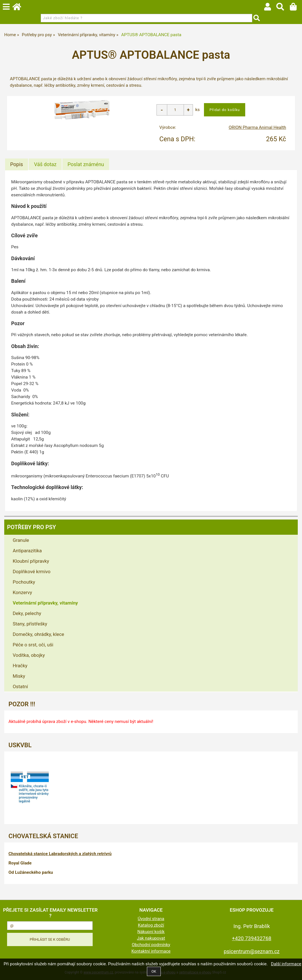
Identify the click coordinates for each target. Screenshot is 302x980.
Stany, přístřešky (30, 624)
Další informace (286, 964)
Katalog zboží (151, 925)
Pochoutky (24, 582)
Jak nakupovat (151, 938)
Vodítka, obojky (29, 655)
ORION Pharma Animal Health (257, 127)
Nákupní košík (151, 932)
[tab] (17, 164)
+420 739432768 (252, 938)
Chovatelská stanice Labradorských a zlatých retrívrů (60, 854)
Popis (17, 164)
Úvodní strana (151, 919)
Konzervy (22, 592)
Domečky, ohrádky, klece (38, 634)
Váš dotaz (45, 164)
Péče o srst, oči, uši (33, 645)
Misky (19, 676)
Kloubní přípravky (31, 561)
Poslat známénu (86, 164)
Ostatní (20, 686)
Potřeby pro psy (31, 527)
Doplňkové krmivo (32, 572)
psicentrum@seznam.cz (252, 951)
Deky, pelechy (27, 613)
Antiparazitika (27, 551)
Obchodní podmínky (151, 945)
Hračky (20, 666)
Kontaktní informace (151, 951)
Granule (21, 540)
